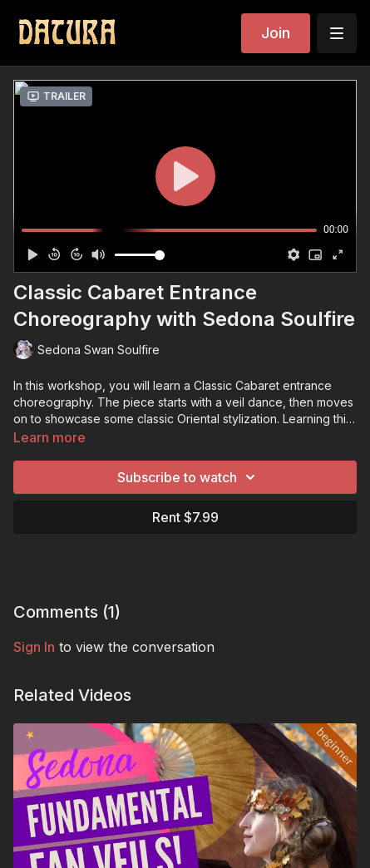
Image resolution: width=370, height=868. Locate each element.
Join (276, 33)
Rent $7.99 (185, 517)
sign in (34, 647)
